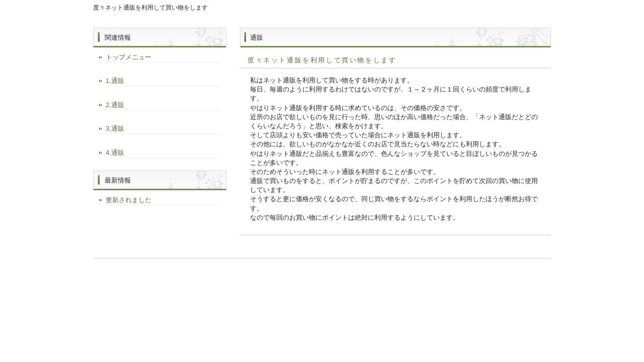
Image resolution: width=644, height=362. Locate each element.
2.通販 (115, 105)
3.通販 (115, 128)
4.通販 (115, 153)
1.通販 (115, 81)
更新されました (129, 200)
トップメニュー (129, 57)
